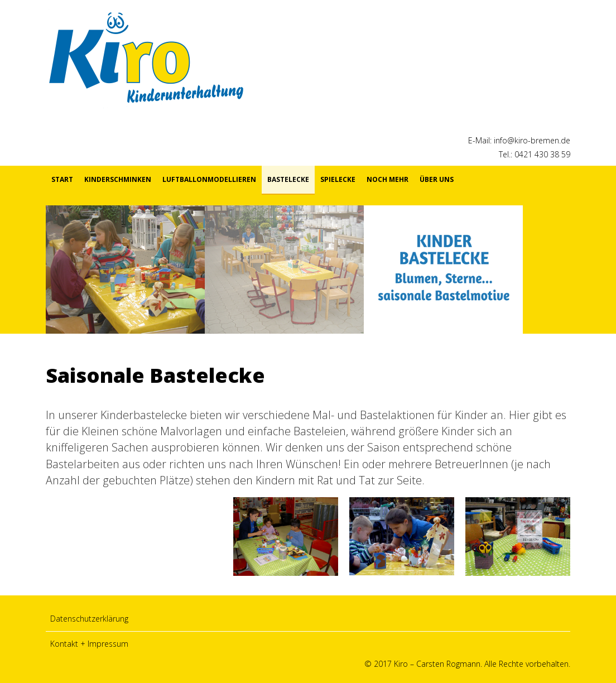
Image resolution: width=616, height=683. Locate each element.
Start (62, 179)
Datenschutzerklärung (89, 619)
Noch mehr (388, 179)
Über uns (437, 179)
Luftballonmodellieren (209, 179)
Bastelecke (288, 179)
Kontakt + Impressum (89, 644)
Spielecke (338, 179)
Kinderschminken (118, 179)
